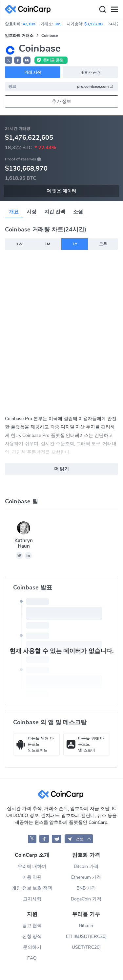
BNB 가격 (86, 888)
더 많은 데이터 (62, 191)
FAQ (32, 958)
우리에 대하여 (32, 866)
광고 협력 (32, 926)
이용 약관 (32, 877)
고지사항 (32, 899)
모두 (103, 244)
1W (19, 244)
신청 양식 (32, 936)
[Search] (102, 10)
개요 (14, 212)
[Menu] (114, 10)
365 (58, 24)
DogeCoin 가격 (86, 899)
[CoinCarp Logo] (30, 9)
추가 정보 (62, 101)
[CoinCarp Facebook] (44, 839)
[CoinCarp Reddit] (57, 839)
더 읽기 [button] (62, 469)
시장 (31, 212)
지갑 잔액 (55, 212)
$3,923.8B (93, 24)
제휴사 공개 (90, 72)
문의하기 (32, 947)
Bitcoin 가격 (86, 866)
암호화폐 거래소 (19, 36)
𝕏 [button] (9, 60)
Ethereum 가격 (86, 877)
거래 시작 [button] (33, 72)
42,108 (29, 24)
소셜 (78, 212)
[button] (18, 60)
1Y (75, 244)
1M (47, 244)
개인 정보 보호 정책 (32, 888)
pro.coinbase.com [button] (95, 86)
